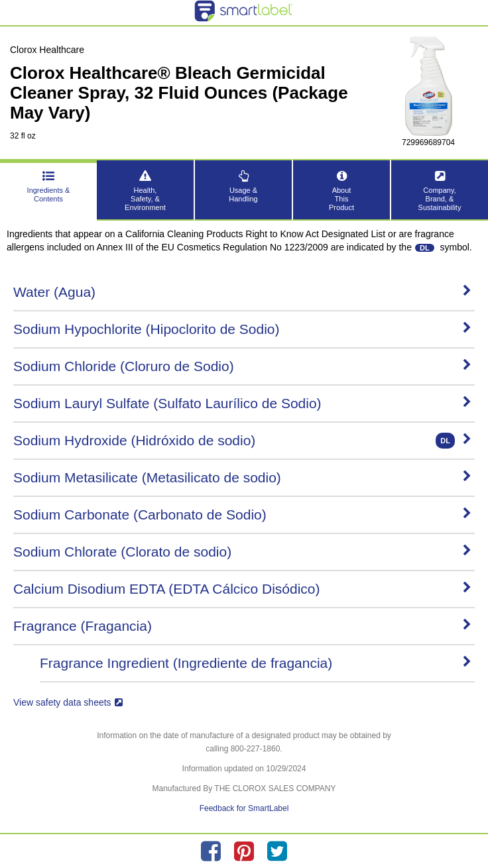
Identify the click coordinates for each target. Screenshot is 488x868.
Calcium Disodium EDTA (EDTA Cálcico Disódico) (242, 589)
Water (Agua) (242, 292)
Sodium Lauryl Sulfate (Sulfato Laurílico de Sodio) (242, 403)
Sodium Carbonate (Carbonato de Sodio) (242, 515)
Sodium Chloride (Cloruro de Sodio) (242, 366)
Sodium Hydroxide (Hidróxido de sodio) (242, 441)
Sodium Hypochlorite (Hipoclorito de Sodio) (242, 329)
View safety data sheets (68, 702)
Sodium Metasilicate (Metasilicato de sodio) (242, 477)
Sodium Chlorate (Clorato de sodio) (242, 552)
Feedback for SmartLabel (244, 808)
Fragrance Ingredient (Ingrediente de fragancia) (256, 663)
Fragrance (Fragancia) (242, 626)
